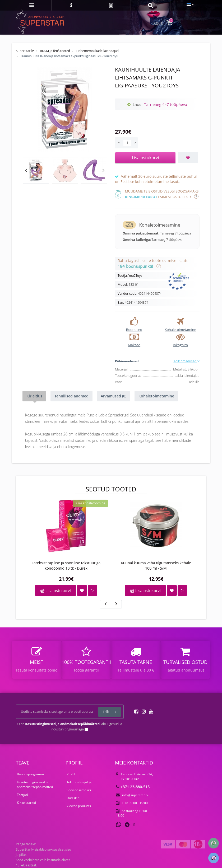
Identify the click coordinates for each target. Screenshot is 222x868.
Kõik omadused (186, 361)
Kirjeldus (34, 396)
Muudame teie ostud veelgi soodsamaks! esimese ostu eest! (162, 194)
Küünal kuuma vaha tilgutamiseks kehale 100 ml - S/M (156, 566)
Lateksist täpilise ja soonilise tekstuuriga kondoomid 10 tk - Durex (66, 566)
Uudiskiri (73, 798)
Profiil (71, 774)
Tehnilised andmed (71, 396)
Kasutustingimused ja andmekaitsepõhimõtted (35, 784)
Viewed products (79, 806)
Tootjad (22, 795)
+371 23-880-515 (133, 787)
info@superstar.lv (132, 795)
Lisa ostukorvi (55, 590)
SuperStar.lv (25, 51)
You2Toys (135, 276)
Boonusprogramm (30, 774)
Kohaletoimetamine (156, 396)
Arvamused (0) (114, 396)
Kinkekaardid (26, 803)
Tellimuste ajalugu (80, 782)
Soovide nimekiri (79, 790)
